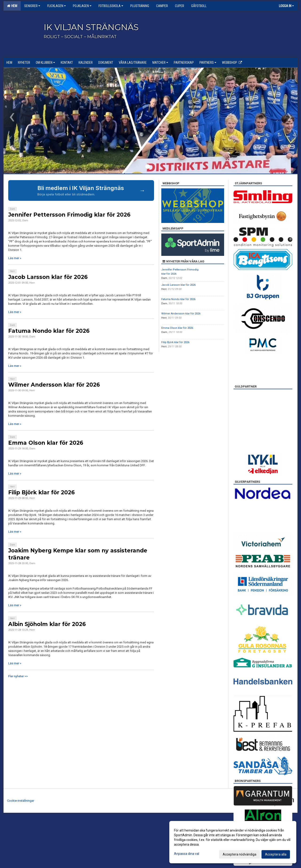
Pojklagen (82, 6)
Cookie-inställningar (21, 801)
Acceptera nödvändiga (240, 854)
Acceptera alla (276, 854)
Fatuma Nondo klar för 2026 (49, 331)
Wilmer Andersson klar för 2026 (54, 385)
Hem (12, 6)
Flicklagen (57, 6)
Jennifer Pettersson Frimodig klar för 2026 (69, 215)
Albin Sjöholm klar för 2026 (47, 624)
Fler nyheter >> (18, 676)
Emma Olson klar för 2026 (46, 443)
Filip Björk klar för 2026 (42, 492)
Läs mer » (15, 258)
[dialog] (233, 842)
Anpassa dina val (187, 854)
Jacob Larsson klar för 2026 (48, 277)
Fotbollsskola (111, 6)
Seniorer (32, 6)
